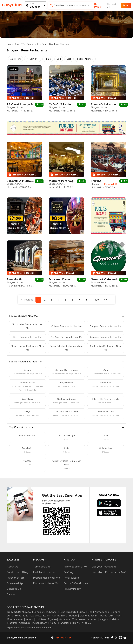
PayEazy (69, 572)
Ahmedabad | (102, 612)
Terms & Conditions (76, 583)
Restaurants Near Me (46, 583)
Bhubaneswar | (16, 619)
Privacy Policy (72, 589)
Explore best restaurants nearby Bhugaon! (30, 628)
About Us (12, 567)
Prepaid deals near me (46, 578)
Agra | (11, 616)
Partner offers (16, 578)
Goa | (90, 612)
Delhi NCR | (14, 612)
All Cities (86, 623)
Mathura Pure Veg (61, 181)
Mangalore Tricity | (69, 623)
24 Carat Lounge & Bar (22, 104)
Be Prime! (98, 5)
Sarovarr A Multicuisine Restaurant (31, 181)
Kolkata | (72, 612)
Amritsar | (115, 616)
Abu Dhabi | (25, 623)
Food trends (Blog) (18, 572)
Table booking (42, 567)
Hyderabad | (22, 616)
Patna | (104, 616)
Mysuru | (53, 619)
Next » (108, 299)
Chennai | (53, 612)
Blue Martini (15, 279)
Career (11, 594)
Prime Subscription (75, 567)
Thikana (96, 181)
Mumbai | (27, 612)
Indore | (30, 619)
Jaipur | (115, 612)
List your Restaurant (104, 567)
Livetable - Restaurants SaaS (109, 572)
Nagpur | (104, 619)
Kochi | (47, 616)
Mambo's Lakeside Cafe (107, 104)
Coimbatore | (60, 616)
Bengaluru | (40, 612)
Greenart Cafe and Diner (108, 279)
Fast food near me (44, 572)
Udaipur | (116, 619)
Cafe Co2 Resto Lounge (65, 104)
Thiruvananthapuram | (85, 619)
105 (97, 300)
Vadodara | (65, 619)
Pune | (63, 612)
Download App (16, 583)
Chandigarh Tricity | (45, 623)
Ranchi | (74, 616)
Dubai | (82, 612)
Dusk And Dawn (59, 279)
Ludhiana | (41, 619)
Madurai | (13, 623)
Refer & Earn (71, 578)
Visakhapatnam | (89, 616)
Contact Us (111, 5)
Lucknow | (36, 616)
